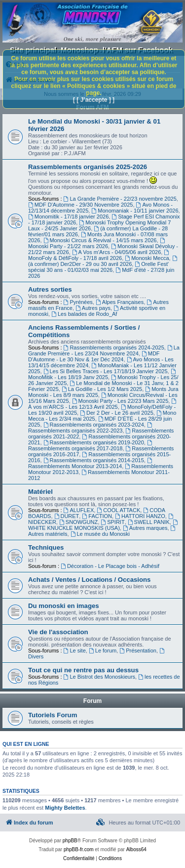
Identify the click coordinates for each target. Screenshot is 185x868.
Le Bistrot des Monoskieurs (100, 677)
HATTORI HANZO (140, 516)
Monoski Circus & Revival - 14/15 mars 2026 (100, 240)
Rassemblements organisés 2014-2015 (94, 460)
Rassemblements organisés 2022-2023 (91, 428)
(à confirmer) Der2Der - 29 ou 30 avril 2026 (103, 261)
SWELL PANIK (149, 522)
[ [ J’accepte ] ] (94, 100)
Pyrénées (78, 302)
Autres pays (93, 308)
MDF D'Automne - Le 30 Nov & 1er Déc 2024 (94, 356)
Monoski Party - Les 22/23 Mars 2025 (120, 401)
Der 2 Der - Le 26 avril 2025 (117, 413)
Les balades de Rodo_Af (84, 314)
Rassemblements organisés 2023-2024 (94, 425)
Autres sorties (50, 289)
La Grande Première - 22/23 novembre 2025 (120, 199)
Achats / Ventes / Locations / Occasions (89, 580)
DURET (67, 516)
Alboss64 (136, 849)
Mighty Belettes (65, 808)
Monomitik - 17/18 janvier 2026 (68, 217)
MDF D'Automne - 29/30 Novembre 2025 (80, 205)
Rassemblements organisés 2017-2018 (91, 446)
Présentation (138, 651)
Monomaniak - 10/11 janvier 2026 (135, 211)
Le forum (103, 651)
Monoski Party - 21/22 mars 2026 (97, 243)
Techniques (46, 547)
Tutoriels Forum (53, 715)
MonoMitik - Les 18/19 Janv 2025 (103, 374)
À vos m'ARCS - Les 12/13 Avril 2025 (103, 404)
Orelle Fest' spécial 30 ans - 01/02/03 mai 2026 (98, 267)
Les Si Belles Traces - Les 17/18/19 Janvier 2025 (106, 371)
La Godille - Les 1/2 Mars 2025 (102, 389)
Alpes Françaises (120, 302)
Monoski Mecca (147, 258)
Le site (75, 651)
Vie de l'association (58, 632)
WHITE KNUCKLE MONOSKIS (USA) (104, 525)
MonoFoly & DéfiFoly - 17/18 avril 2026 (99, 255)
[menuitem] (101, 823)
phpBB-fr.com (79, 849)
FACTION (97, 516)
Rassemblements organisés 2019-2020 (94, 442)
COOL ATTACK (118, 510)
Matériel (40, 492)
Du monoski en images (64, 606)
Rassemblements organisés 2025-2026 (88, 167)
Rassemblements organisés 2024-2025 (114, 347)
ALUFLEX (79, 510)
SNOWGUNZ (78, 522)
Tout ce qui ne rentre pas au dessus (83, 670)
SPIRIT (112, 522)
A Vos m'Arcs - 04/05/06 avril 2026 (117, 252)
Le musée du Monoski (100, 534)
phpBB (70, 841)
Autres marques (145, 528)
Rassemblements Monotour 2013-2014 (91, 463)
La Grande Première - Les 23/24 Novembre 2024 (104, 350)
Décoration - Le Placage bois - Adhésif (110, 566)
